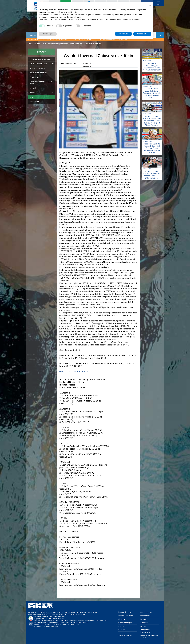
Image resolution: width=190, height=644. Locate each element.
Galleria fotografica (126, 623)
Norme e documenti (38, 68)
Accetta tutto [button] (142, 34)
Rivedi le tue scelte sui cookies (149, 636)
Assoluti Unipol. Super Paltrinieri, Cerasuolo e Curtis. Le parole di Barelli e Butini (152, 93)
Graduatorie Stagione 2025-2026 (41, 83)
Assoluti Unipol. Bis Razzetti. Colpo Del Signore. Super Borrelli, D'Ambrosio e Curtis (152, 148)
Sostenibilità (145, 616)
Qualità (122, 619)
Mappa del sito (125, 612)
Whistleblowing (125, 635)
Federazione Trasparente (145, 631)
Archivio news (146, 612)
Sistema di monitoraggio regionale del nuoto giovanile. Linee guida (152, 66)
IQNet (56, 626)
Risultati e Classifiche (38, 73)
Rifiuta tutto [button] (124, 34)
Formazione (35, 35)
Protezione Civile (126, 616)
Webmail (144, 623)
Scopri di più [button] (48, 34)
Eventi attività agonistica (40, 59)
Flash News (34, 101)
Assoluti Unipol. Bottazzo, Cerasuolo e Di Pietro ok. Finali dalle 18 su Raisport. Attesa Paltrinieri (152, 121)
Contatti (144, 619)
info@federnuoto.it (36, 614)
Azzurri (33, 88)
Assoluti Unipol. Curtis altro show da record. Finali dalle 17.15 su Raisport (152, 174)
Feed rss (122, 630)
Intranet (122, 626)
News (32, 97)
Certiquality (47, 626)
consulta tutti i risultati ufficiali (74, 371)
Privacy (143, 626)
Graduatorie (35, 77)
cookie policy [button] (73, 12)
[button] (150, 6)
